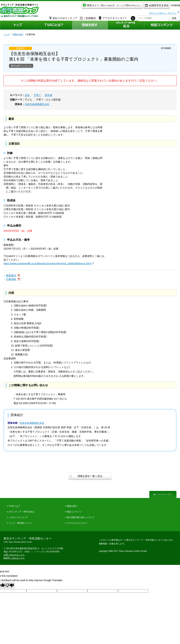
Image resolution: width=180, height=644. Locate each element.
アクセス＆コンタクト (77, 523)
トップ (7, 34)
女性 (27, 95)
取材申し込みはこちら (14, 558)
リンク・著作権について (20, 523)
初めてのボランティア (63, 17)
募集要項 (11, 275)
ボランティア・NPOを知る (22, 512)
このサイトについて (18, 517)
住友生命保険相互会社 (37, 104)
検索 (174, 17)
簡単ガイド (96, 6)
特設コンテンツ (74, 512)
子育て (37, 95)
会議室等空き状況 (140, 6)
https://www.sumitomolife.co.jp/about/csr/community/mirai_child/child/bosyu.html (47, 263)
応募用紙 (11, 279)
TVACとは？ (15, 506)
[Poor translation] (10, 585)
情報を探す (18, 34)
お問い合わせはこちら (14, 555)
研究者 (49, 95)
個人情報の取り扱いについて (80, 517)
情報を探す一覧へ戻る (90, 476)
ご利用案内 (88, 17)
